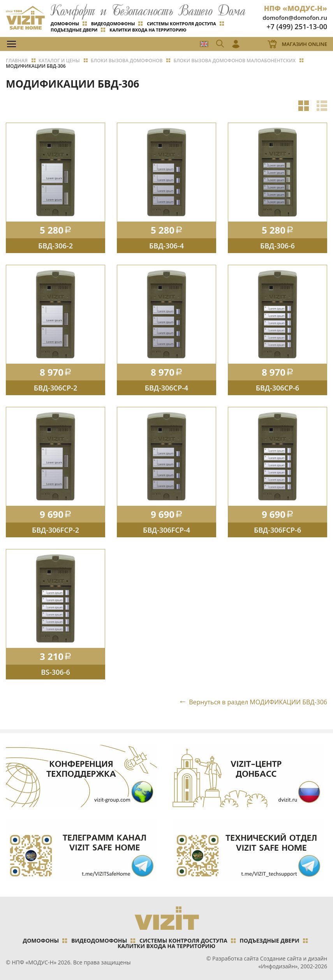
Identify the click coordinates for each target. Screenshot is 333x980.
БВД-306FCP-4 (166, 530)
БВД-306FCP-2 (55, 530)
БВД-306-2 (55, 246)
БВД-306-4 (166, 246)
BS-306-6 (55, 672)
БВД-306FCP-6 (277, 530)
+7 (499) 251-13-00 (297, 26)
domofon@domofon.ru (295, 18)
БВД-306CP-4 (166, 388)
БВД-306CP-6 (277, 388)
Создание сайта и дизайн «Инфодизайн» (293, 962)
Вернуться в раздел (258, 702)
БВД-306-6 (277, 246)
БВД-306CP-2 (55, 388)
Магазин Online (304, 44)
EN (204, 44)
